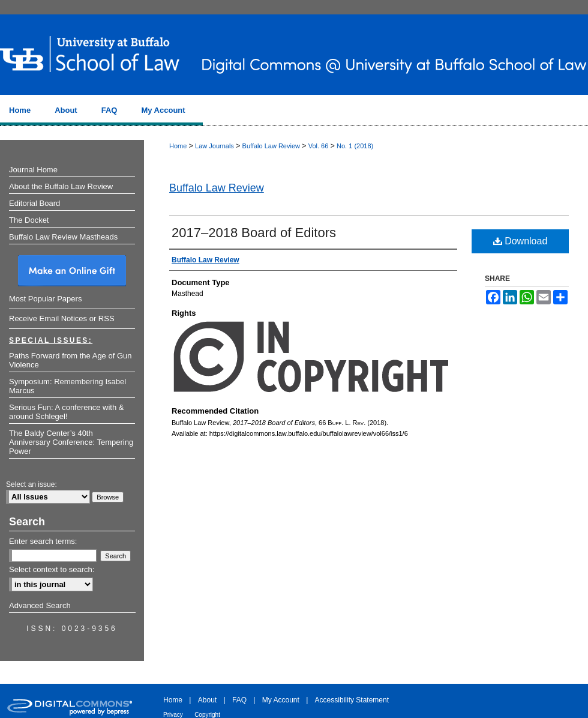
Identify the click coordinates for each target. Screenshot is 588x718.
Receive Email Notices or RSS (62, 318)
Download (520, 241)
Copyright (207, 715)
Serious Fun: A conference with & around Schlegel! (67, 412)
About (207, 700)
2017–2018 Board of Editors (254, 233)
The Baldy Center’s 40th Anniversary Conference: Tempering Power (71, 442)
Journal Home (33, 170)
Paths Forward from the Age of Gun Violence (70, 360)
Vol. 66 (319, 146)
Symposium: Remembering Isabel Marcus (67, 386)
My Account (281, 700)
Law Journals (214, 146)
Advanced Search (40, 605)
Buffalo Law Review (271, 146)
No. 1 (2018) (355, 146)
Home (178, 146)
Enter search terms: (43, 541)
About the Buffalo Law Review (61, 186)
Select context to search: (52, 569)
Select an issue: (31, 484)
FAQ (239, 700)
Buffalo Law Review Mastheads (63, 237)
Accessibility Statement (352, 700)
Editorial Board (34, 203)
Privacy (173, 715)
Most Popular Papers (45, 299)
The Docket (29, 220)
